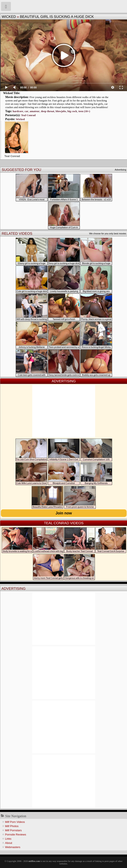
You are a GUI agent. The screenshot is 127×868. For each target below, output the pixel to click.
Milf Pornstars (13, 830)
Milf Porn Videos (15, 822)
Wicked (9, 17)
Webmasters (13, 847)
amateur (35, 111)
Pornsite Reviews (16, 835)
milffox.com (34, 861)
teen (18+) (84, 111)
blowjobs (61, 111)
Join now (64, 513)
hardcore (18, 111)
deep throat (48, 111)
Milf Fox (63, 6)
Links (8, 839)
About (9, 843)
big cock (72, 111)
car (26, 111)
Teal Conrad (28, 115)
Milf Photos (12, 826)
